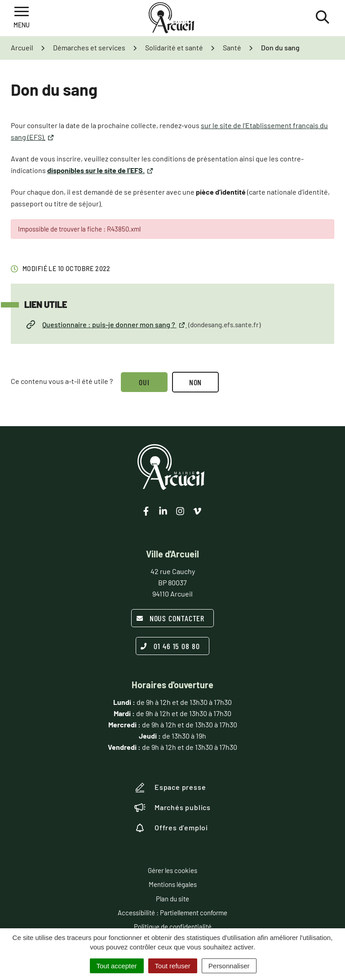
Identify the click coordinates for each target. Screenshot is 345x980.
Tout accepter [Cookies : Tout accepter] (117, 966)
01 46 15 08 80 (170, 646)
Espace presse (170, 788)
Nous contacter (170, 618)
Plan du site (172, 899)
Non (196, 382)
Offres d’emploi (171, 828)
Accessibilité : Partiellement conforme (172, 913)
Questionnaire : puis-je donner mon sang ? (144, 325)
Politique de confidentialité (173, 927)
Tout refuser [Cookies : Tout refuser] (173, 966)
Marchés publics (172, 807)
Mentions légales (173, 884)
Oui (144, 382)
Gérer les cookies (172, 870)
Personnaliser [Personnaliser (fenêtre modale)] (229, 966)
